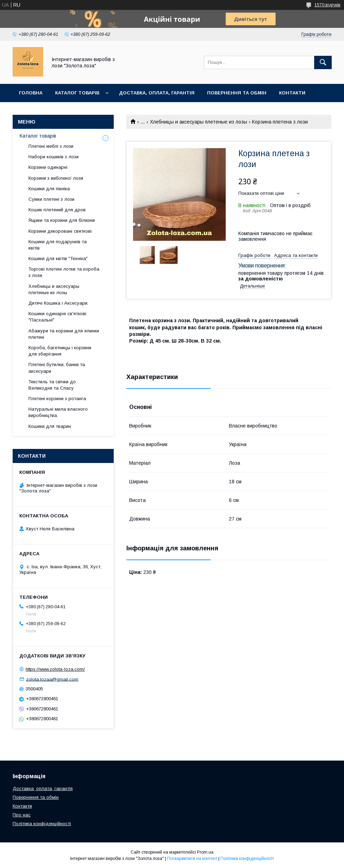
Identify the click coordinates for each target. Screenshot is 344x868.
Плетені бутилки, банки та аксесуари (57, 368)
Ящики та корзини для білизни (62, 220)
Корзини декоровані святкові (60, 231)
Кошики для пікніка (49, 189)
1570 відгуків (328, 5)
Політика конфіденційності (42, 824)
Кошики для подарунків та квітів (58, 245)
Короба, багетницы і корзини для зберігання (60, 351)
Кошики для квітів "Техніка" (58, 259)
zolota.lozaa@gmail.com (52, 679)
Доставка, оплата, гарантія (157, 93)
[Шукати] (323, 62)
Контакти (292, 93)
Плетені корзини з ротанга (57, 399)
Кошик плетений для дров (57, 210)
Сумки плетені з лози (51, 199)
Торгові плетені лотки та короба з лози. (64, 272)
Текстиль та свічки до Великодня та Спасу (52, 385)
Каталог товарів (77, 93)
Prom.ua (205, 852)
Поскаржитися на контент (192, 859)
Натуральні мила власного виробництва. (58, 412)
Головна (31, 93)
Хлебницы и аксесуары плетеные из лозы (199, 122)
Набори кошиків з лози (54, 157)
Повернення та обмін (237, 93)
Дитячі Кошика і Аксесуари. (58, 303)
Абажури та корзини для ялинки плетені (64, 334)
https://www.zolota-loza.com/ (55, 669)
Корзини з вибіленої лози (56, 178)
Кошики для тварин (50, 426)
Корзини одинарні (48, 167)
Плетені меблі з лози (51, 146)
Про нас (22, 815)
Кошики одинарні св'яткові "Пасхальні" (57, 317)
